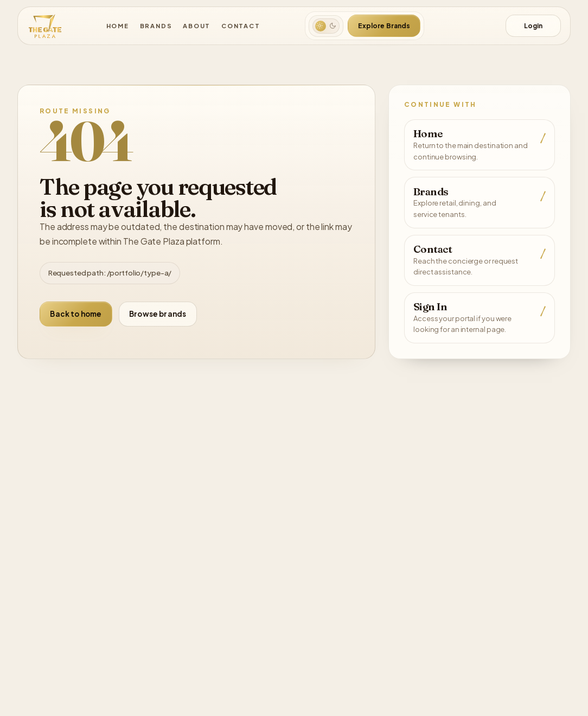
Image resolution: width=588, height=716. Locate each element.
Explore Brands (384, 26)
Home (121, 26)
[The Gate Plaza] (44, 26)
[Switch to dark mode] (326, 26)
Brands (159, 26)
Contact (239, 26)
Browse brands (155, 314)
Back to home (75, 314)
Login (533, 26)
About (197, 26)
